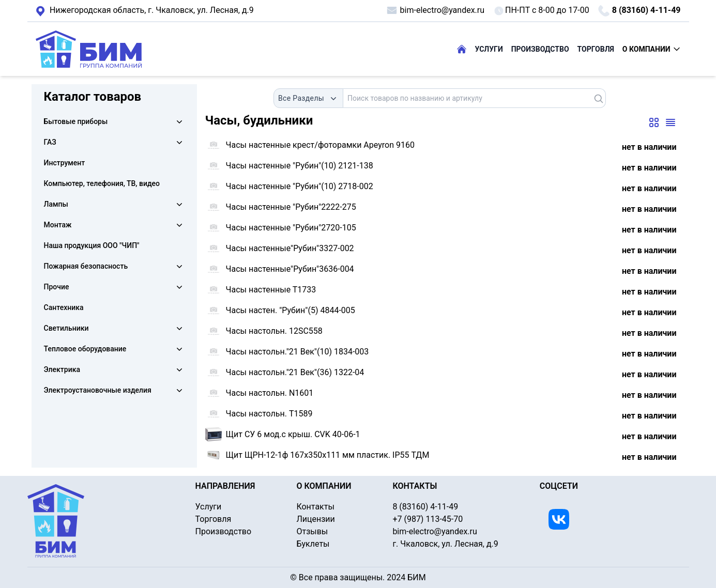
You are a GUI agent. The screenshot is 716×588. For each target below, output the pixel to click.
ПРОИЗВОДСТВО (540, 49)
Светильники (66, 328)
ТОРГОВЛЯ (596, 49)
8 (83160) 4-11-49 (639, 11)
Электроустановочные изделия (98, 390)
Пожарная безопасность (86, 266)
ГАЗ (50, 142)
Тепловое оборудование (85, 349)
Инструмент (65, 163)
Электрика (62, 369)
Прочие (57, 287)
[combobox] (308, 98)
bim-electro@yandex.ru (435, 10)
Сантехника (64, 307)
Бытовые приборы (76, 121)
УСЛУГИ (489, 49)
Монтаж (58, 225)
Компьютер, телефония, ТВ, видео (102, 183)
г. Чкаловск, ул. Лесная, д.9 (145, 11)
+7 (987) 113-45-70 (428, 519)
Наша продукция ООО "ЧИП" (92, 245)
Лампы (56, 204)
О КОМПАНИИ (652, 49)
